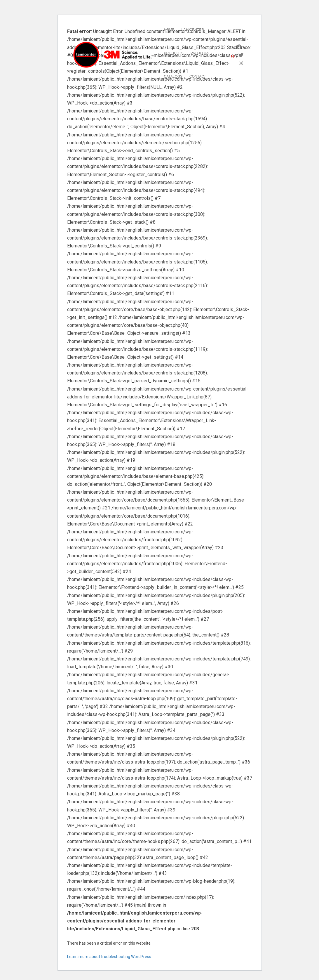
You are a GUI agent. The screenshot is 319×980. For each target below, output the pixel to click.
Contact (198, 77)
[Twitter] (241, 55)
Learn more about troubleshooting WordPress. (110, 957)
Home (169, 30)
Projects (200, 53)
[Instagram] (241, 63)
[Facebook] (239, 47)
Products (174, 53)
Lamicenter (193, 30)
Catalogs (173, 77)
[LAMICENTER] (114, 55)
